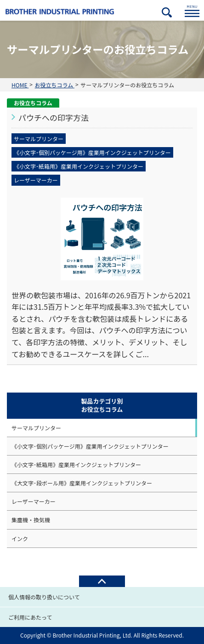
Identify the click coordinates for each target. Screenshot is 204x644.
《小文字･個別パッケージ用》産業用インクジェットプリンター (90, 446)
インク (20, 539)
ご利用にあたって (30, 617)
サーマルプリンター (36, 428)
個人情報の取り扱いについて (44, 597)
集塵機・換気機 (31, 520)
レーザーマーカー (34, 501)
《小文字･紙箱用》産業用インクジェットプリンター (76, 464)
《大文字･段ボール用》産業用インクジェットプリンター (82, 483)
